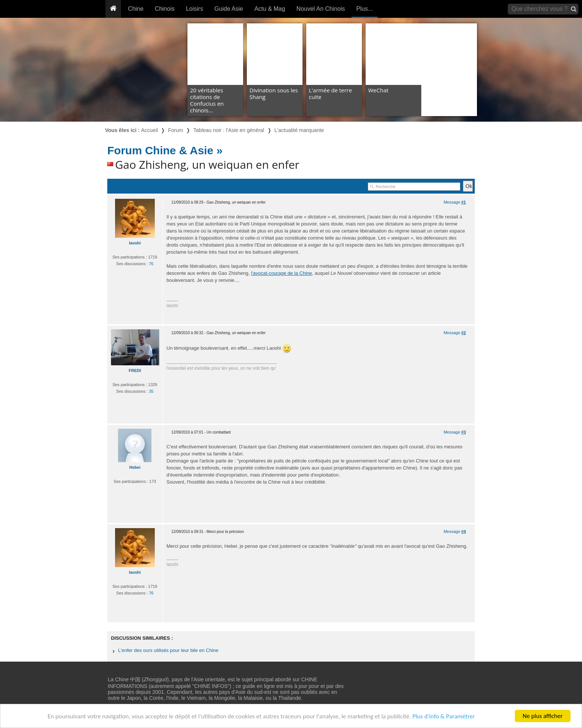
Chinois (165, 9)
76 (151, 264)
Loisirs (194, 9)
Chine (136, 9)
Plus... (364, 9)
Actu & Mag (270, 9)
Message (455, 202)
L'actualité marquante (299, 130)
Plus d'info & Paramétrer (444, 716)
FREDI (135, 370)
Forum (176, 130)
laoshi (135, 243)
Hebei (135, 467)
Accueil (149, 130)
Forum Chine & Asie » (165, 150)
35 (151, 391)
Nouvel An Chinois (321, 9)
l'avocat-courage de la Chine (281, 273)
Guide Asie (229, 9)
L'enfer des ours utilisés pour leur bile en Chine (168, 650)
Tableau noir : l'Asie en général (229, 130)
